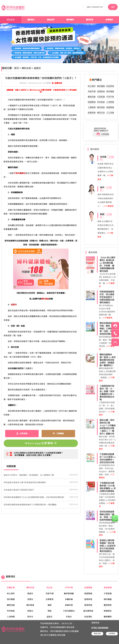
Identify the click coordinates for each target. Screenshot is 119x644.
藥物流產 (92, 97)
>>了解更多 (109, 206)
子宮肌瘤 (101, 97)
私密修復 (110, 86)
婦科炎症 (26, 68)
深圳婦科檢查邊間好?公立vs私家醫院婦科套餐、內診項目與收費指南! (34, 497)
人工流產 (110, 113)
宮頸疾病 (101, 92)
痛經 (50, 605)
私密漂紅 (88, 617)
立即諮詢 (103, 134)
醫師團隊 (70, 20)
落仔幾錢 (110, 92)
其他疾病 (108, 588)
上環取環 (92, 107)
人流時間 (110, 102)
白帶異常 (50, 599)
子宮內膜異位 (69, 611)
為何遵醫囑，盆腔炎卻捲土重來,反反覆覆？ (33, 455)
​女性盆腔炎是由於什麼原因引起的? (19, 490)
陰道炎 (30, 594)
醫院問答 (90, 20)
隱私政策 (70, 627)
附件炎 (30, 617)
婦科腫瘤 (101, 86)
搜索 (113, 7)
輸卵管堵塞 (69, 594)
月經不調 (92, 92)
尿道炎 (30, 611)
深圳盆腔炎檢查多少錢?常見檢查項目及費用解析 (25, 482)
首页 (16, 68)
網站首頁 (11, 20)
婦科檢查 (101, 107)
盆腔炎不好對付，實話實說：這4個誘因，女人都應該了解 (29, 475)
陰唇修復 (92, 113)
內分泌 (50, 588)
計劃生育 (11, 588)
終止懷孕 (92, 86)
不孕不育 (110, 97)
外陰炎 (69, 617)
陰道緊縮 (92, 102)
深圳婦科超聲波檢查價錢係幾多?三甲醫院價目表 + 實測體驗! (30, 505)
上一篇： (10, 453)
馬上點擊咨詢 (57, 83)
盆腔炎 (37, 68)
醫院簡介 (31, 20)
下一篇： (10, 455)
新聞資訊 (109, 20)
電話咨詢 (97, 634)
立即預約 (112, 634)
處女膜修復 (88, 611)
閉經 (50, 611)
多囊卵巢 (69, 599)
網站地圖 (61, 635)
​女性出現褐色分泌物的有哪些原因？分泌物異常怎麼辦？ (39, 453)
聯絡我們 (51, 20)
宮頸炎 (30, 599)
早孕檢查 (101, 102)
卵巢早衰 (69, 605)
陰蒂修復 (88, 605)
